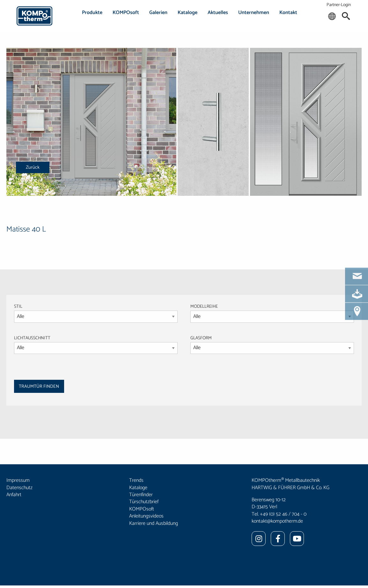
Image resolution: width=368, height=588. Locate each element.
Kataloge (188, 13)
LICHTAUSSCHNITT (32, 338)
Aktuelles (218, 13)
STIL (18, 307)
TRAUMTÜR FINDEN (39, 386)
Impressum (18, 480)
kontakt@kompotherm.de (277, 521)
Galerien (158, 13)
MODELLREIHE (204, 307)
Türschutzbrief (144, 502)
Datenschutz (19, 488)
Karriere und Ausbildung (154, 523)
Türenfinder (141, 495)
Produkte (92, 13)
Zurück (33, 167)
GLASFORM (272, 344)
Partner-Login (339, 5)
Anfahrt (14, 495)
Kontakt (288, 13)
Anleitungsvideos (146, 516)
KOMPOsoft (126, 13)
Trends (136, 480)
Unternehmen (254, 13)
